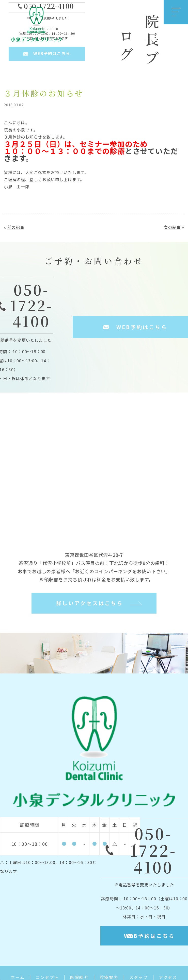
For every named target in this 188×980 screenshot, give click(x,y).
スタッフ (139, 977)
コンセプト (47, 977)
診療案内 (109, 977)
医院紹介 (79, 977)
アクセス (168, 977)
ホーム (18, 977)
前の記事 (16, 227)
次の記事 (172, 227)
